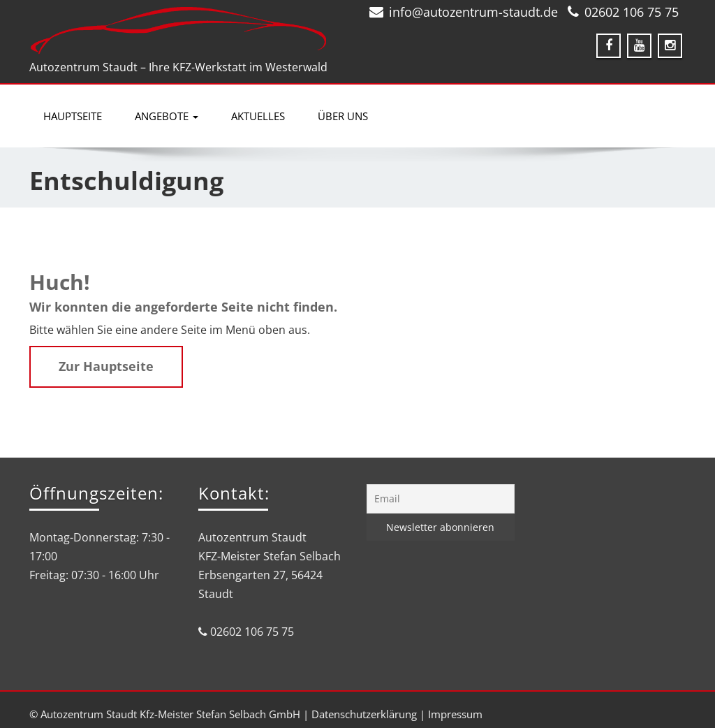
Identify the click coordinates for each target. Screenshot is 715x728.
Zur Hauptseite (106, 366)
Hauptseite (73, 116)
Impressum (455, 714)
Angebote (167, 116)
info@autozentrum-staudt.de (473, 12)
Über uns (343, 116)
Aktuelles (258, 116)
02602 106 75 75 (632, 12)
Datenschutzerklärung (364, 714)
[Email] (441, 499)
